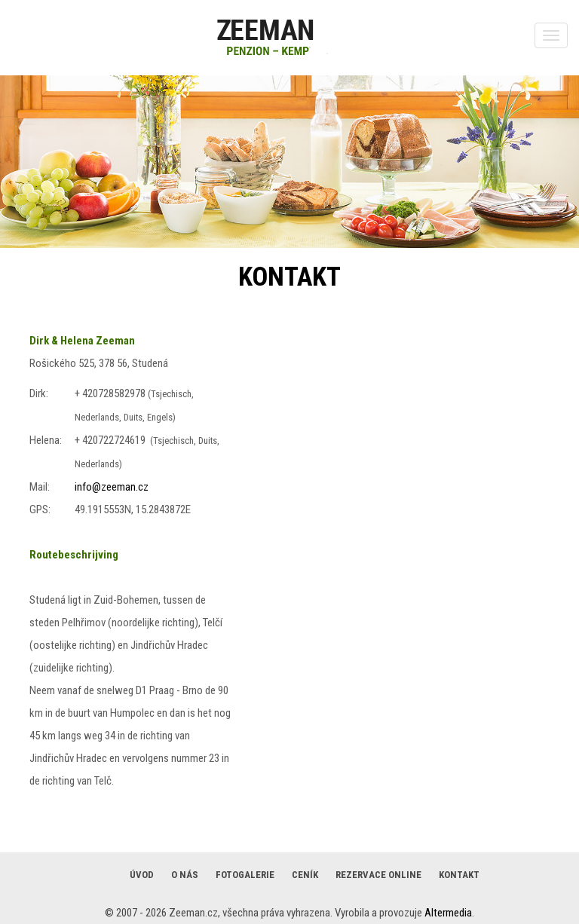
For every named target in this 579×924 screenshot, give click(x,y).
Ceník (305, 875)
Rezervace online (378, 875)
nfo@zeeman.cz (113, 487)
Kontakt (459, 875)
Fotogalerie (245, 875)
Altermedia (448, 913)
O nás (185, 875)
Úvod (142, 875)
